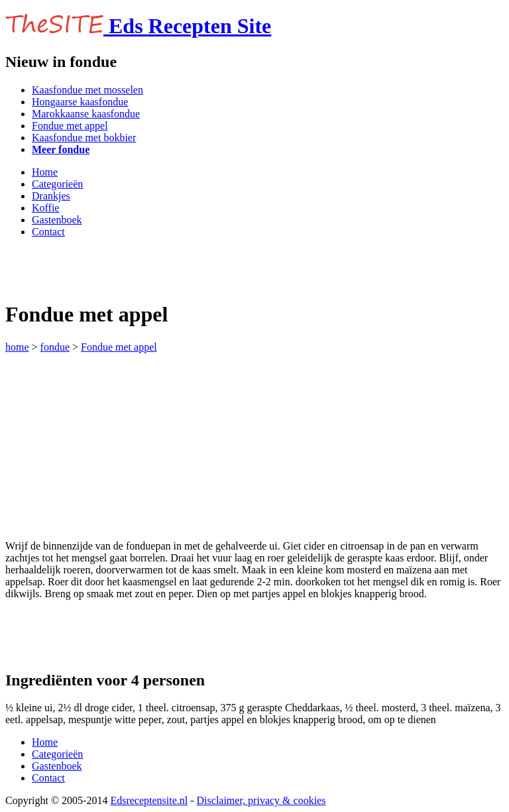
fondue (55, 347)
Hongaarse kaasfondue (80, 102)
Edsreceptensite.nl (149, 800)
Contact (48, 232)
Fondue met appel (70, 126)
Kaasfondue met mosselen (87, 90)
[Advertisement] (160, 268)
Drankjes (51, 196)
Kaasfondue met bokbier (84, 138)
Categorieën (57, 184)
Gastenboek (57, 220)
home (17, 347)
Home (45, 172)
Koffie (45, 208)
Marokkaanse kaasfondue (86, 114)
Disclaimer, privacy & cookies (261, 800)
